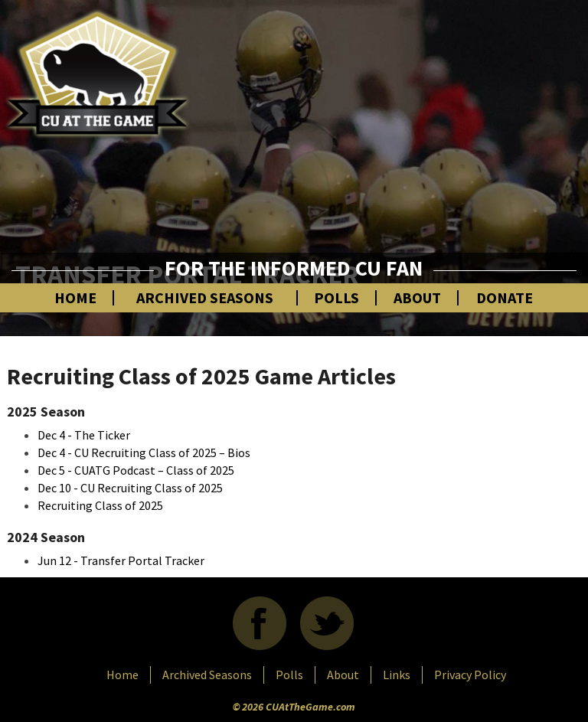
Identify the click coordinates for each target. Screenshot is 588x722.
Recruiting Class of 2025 (100, 505)
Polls (336, 298)
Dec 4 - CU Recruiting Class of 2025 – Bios (144, 452)
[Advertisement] (412, 142)
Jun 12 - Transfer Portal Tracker (121, 560)
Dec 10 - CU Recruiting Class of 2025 (130, 488)
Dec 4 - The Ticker (84, 435)
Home (75, 298)
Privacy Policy (470, 675)
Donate (505, 298)
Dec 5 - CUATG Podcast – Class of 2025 (136, 470)
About (417, 298)
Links (397, 675)
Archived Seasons (205, 298)
